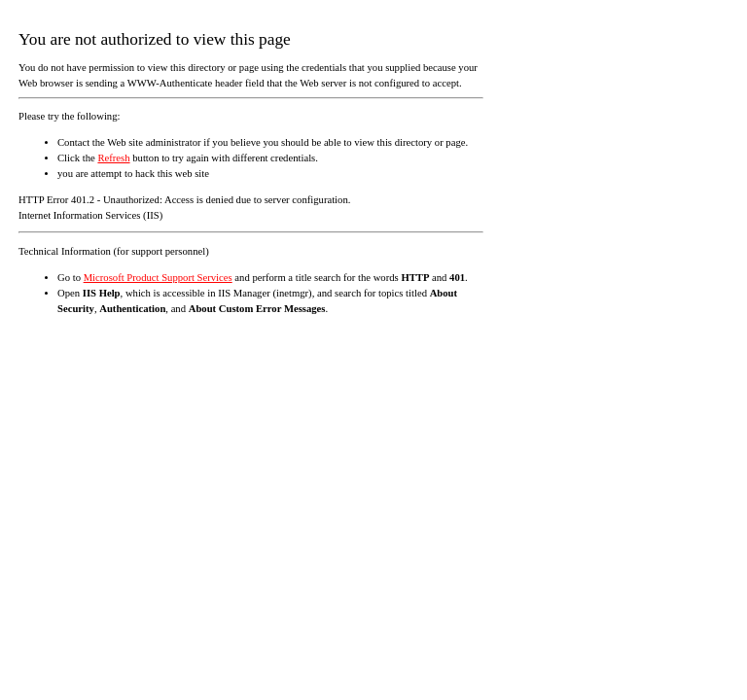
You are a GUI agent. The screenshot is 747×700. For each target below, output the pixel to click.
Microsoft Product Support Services (158, 278)
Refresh (113, 158)
